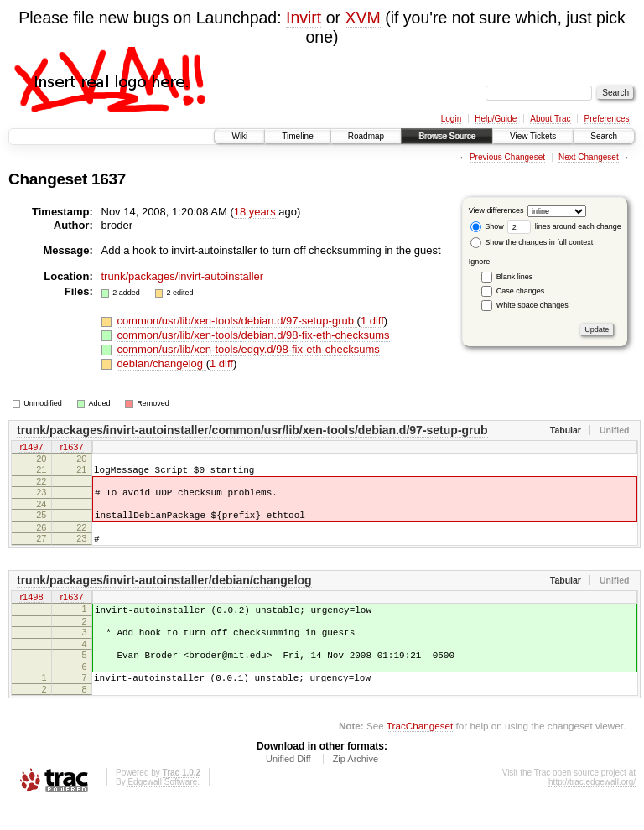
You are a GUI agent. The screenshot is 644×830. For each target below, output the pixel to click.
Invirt (304, 18)
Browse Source (447, 136)
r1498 (31, 610)
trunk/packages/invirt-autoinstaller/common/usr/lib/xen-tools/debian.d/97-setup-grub (252, 430)
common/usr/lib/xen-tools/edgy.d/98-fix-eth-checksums (248, 349)
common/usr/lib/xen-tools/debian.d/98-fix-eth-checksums (253, 335)
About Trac (550, 119)
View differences (496, 210)
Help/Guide (496, 119)
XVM (362, 18)
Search (604, 136)
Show (487, 226)
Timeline (297, 136)
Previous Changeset (507, 157)
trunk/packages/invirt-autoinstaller (183, 276)
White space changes (532, 305)
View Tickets (533, 136)
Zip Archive (356, 784)
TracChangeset (420, 751)
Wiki (239, 136)
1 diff (372, 321)
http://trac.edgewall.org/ (592, 807)
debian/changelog (161, 363)
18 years (255, 212)
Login (451, 119)
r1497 (31, 448)
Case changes (521, 291)
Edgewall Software (162, 807)
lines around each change (564, 226)
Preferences (607, 119)
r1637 (71, 448)
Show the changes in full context (532, 242)
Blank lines (515, 277)
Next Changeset (589, 157)
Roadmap (366, 136)
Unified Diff (288, 784)
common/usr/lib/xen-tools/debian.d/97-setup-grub (236, 321)
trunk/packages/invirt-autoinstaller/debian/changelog (164, 593)
